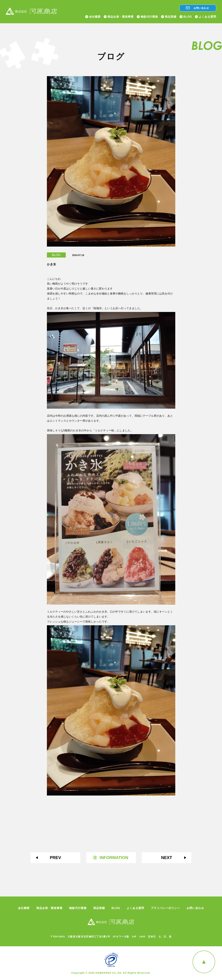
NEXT (167, 858)
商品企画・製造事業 (121, 17)
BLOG (188, 17)
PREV (55, 858)
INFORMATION (114, 858)
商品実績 (171, 17)
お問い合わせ (201, 8)
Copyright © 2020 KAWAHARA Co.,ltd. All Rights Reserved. (111, 973)
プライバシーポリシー (165, 908)
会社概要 (95, 17)
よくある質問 (207, 17)
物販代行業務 (149, 17)
